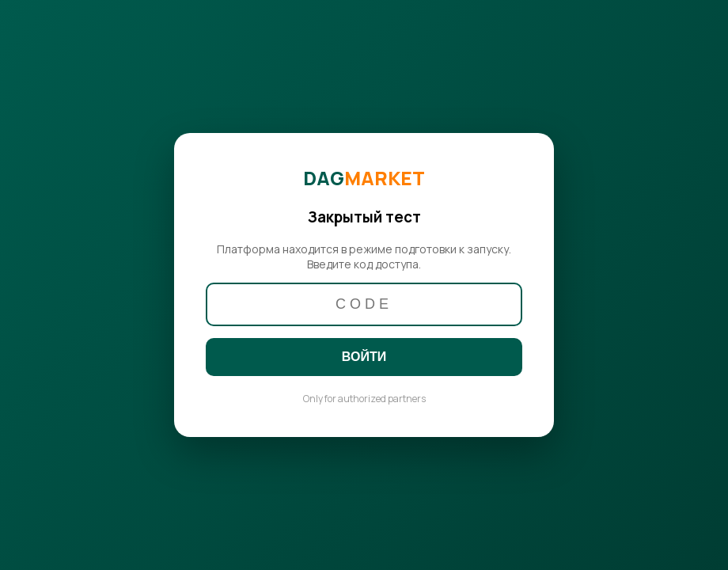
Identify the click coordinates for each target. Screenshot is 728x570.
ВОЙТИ (364, 357)
